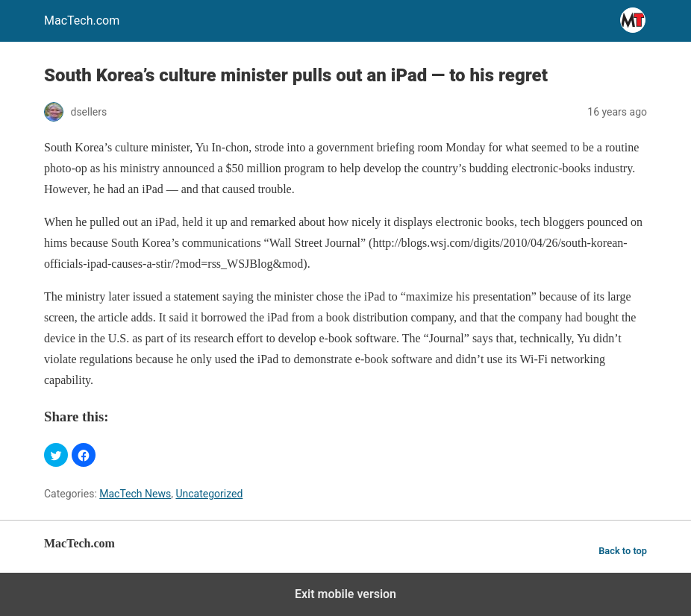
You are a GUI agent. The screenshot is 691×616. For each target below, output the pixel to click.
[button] (56, 455)
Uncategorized (209, 494)
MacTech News (135, 494)
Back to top (623, 551)
